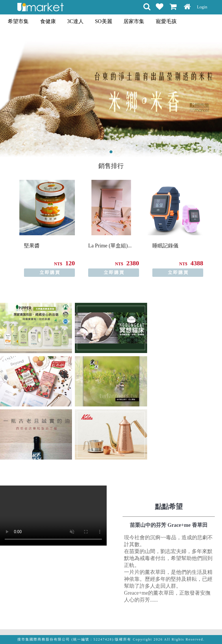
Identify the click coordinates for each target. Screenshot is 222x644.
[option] (47, 228)
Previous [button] (5, 224)
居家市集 (134, 21)
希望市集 (18, 21)
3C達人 (75, 21)
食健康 (48, 21)
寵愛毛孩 (166, 21)
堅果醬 (32, 246)
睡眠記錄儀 (165, 246)
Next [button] (217, 224)
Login (202, 7)
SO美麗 (104, 21)
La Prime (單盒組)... (110, 246)
